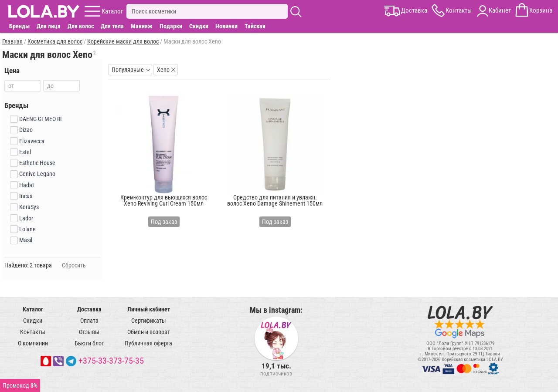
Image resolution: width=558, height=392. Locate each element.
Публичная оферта (148, 343)
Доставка (89, 309)
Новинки (226, 26)
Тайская (255, 26)
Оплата (89, 321)
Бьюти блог (89, 343)
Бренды (19, 26)
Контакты (33, 332)
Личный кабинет (149, 309)
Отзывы (89, 332)
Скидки (199, 26)
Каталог (33, 309)
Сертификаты (149, 321)
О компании (33, 343)
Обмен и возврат (149, 332)
